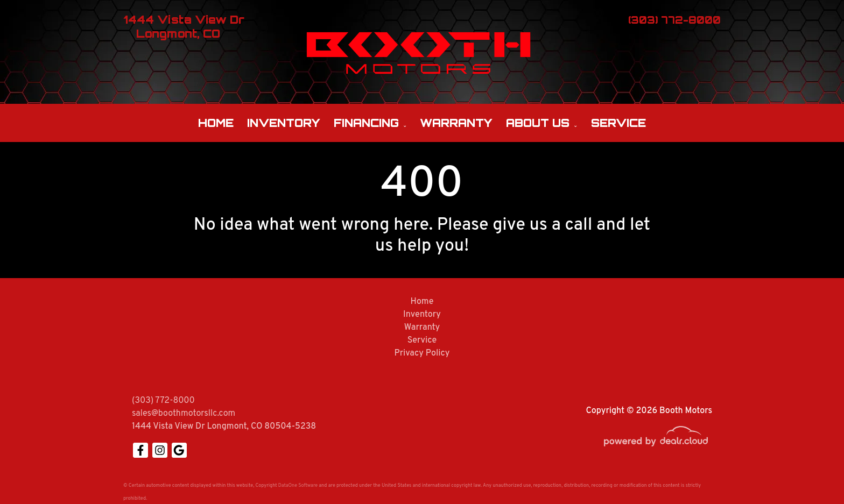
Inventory (284, 123)
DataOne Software (298, 485)
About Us (538, 123)
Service (618, 123)
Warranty (456, 123)
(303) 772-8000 (163, 401)
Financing (366, 123)
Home (216, 123)
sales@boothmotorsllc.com (184, 414)
